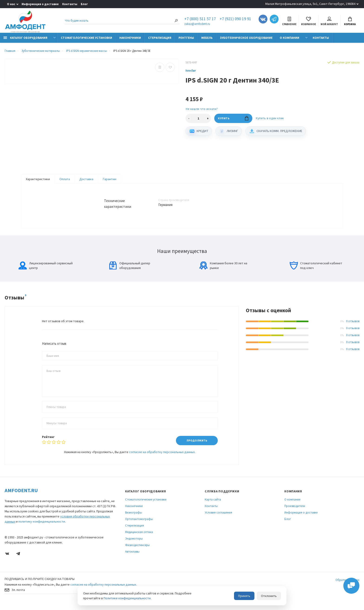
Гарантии (110, 179)
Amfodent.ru (21, 495)
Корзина (350, 21)
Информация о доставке (40, 4)
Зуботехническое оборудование (246, 38)
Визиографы (134, 517)
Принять (244, 596)
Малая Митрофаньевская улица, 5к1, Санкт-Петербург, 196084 (310, 4)
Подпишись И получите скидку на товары (40, 583)
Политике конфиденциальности (127, 598)
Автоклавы (132, 556)
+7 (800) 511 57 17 (200, 19)
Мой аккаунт (329, 21)
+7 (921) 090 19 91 (235, 19)
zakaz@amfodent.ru (197, 24)
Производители (295, 511)
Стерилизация (160, 38)
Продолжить (197, 445)
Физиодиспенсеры (137, 550)
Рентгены (186, 38)
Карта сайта (213, 504)
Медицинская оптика (139, 537)
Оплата (65, 179)
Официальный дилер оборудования (130, 270)
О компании (289, 38)
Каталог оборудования (25, 38)
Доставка (86, 179)
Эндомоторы (134, 543)
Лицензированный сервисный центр (46, 270)
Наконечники (130, 38)
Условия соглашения (218, 517)
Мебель (207, 38)
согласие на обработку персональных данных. (162, 457)
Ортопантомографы (139, 524)
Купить (233, 118)
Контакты (70, 4)
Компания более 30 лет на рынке (223, 270)
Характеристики (38, 179)
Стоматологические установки (86, 38)
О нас (11, 4)
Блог (84, 4)
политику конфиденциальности (42, 526)
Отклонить (269, 596)
